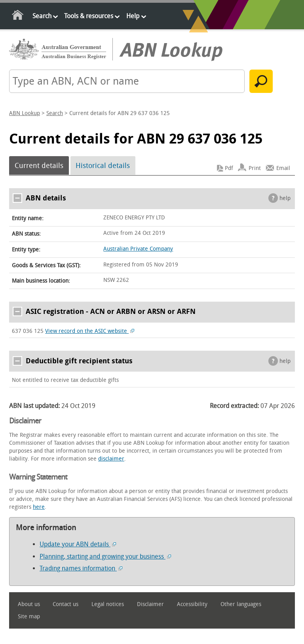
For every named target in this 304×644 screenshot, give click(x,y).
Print (255, 168)
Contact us (66, 604)
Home (18, 16)
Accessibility (192, 604)
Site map (29, 617)
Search (42, 16)
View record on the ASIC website (90, 331)
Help (133, 16)
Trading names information (81, 568)
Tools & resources (89, 16)
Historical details (103, 166)
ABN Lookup (25, 113)
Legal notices (108, 604)
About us (29, 604)
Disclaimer (150, 604)
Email (283, 168)
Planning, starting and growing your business (105, 556)
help (285, 198)
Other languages (241, 604)
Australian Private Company (138, 249)
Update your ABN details (78, 544)
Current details (39, 166)
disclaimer (111, 459)
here (39, 507)
